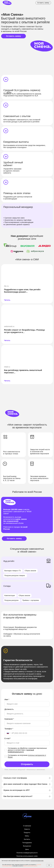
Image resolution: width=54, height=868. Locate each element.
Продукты (27, 833)
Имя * (7, 699)
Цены (27, 849)
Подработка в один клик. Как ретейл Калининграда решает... (22, 291)
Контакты (27, 839)
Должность (9, 709)
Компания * (9, 719)
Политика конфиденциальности (27, 853)
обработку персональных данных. (30, 866)
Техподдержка (27, 843)
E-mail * (8, 738)
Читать (7, 300)
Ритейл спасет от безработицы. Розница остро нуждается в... (24, 331)
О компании (27, 826)
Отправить (27, 764)
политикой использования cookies (37, 861)
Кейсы (27, 836)
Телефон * (9, 729)
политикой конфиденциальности (21, 751)
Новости (27, 829)
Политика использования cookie (27, 856)
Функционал (27, 846)
